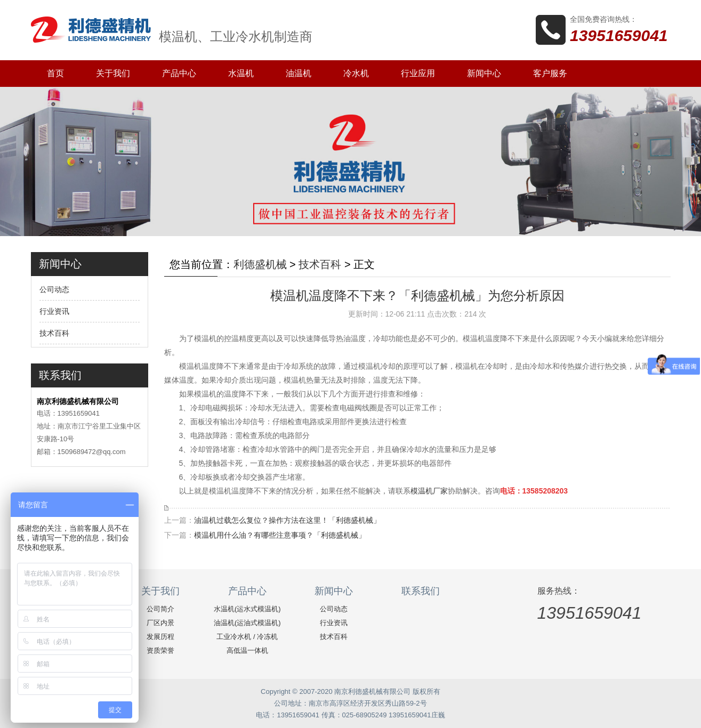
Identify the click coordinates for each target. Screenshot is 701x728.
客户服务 (550, 73)
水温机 (241, 73)
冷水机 (356, 73)
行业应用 (418, 73)
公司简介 (160, 609)
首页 (55, 73)
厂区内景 (160, 623)
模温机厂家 (429, 491)
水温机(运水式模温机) (247, 609)
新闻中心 (484, 73)
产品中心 (179, 73)
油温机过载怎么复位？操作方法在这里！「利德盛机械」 (287, 520)
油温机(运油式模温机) (247, 623)
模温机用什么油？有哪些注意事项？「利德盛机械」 (280, 535)
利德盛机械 (260, 264)
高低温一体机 (247, 650)
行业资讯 (54, 311)
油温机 (299, 73)
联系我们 (421, 591)
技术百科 (54, 333)
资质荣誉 (160, 650)
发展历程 (160, 637)
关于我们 (113, 73)
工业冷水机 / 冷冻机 (247, 637)
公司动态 (54, 289)
